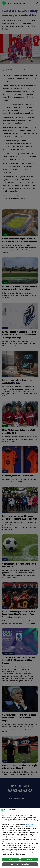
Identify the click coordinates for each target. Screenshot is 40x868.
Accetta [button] (29, 860)
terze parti (31, 827)
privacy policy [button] (6, 819)
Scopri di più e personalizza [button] (20, 864)
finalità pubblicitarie (21, 836)
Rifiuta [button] (11, 860)
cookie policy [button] (29, 825)
